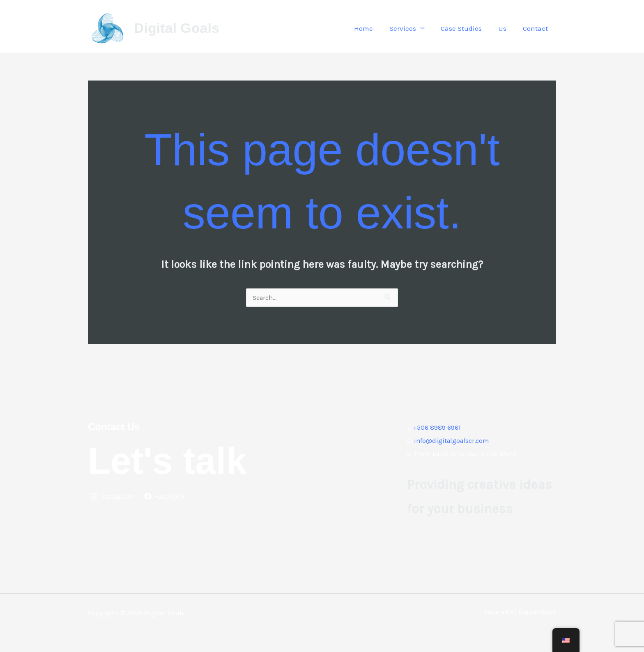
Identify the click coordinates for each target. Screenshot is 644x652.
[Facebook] (165, 497)
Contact (537, 28)
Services (411, 28)
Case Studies (467, 28)
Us (506, 28)
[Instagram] (113, 497)
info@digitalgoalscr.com (453, 441)
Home (375, 28)
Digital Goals (177, 28)
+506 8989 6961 (437, 428)
